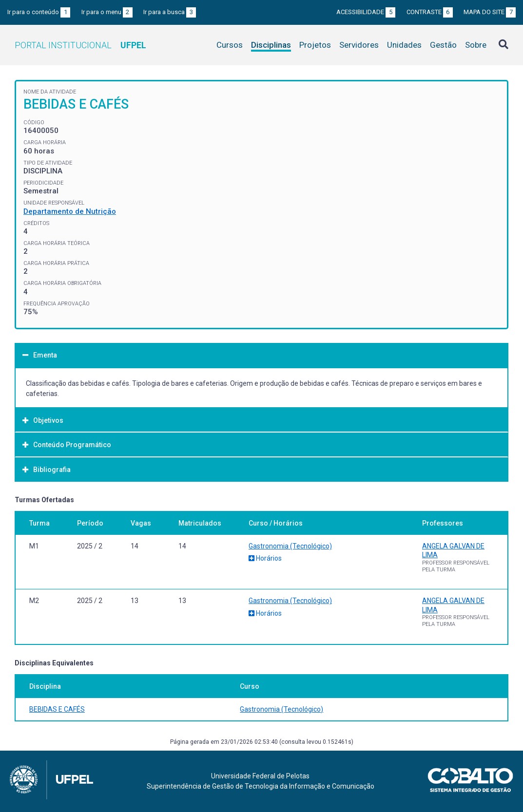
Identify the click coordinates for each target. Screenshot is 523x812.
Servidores (359, 45)
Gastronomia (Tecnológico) (290, 546)
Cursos (230, 45)
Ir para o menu (107, 12)
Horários (265, 558)
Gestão (443, 45)
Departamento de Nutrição (70, 211)
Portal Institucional (80, 45)
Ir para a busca (170, 12)
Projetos (315, 45)
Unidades (404, 45)
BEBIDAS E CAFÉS (57, 709)
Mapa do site (490, 12)
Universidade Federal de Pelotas (260, 776)
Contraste (430, 12)
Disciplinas (271, 45)
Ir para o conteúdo (39, 12)
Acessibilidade (366, 12)
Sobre (476, 45)
